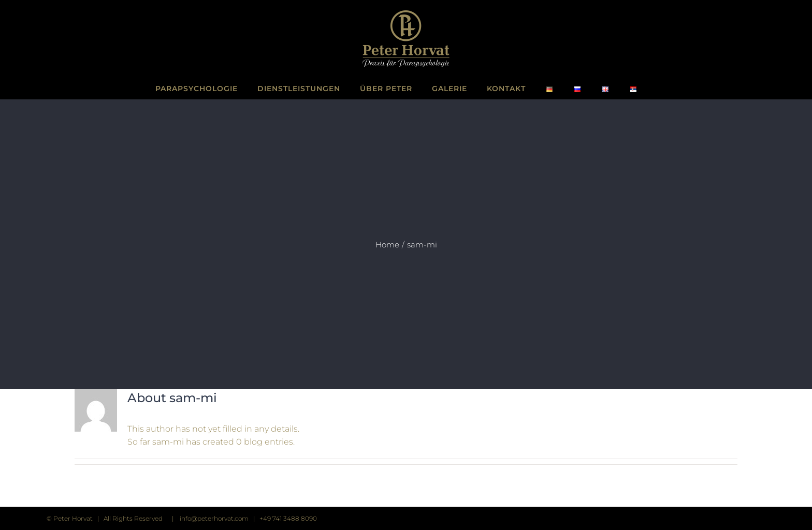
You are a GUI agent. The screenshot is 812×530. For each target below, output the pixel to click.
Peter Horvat (73, 518)
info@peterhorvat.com (214, 518)
